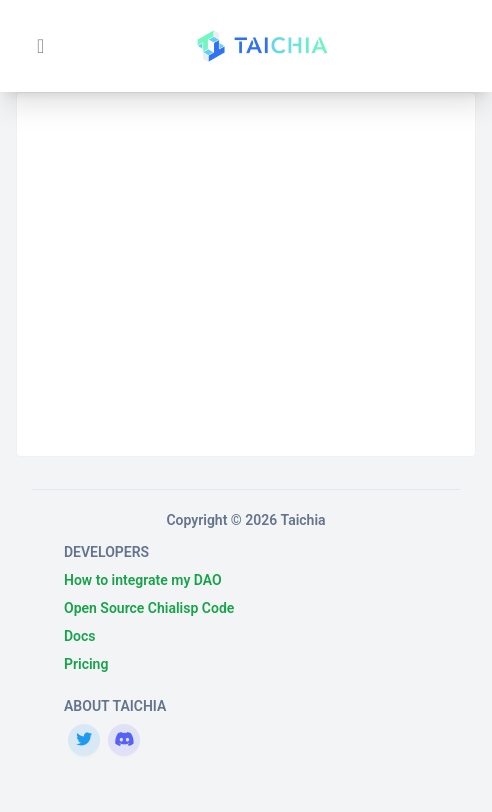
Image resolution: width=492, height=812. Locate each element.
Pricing (86, 664)
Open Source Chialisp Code (149, 608)
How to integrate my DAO (143, 580)
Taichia (303, 520)
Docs (80, 636)
